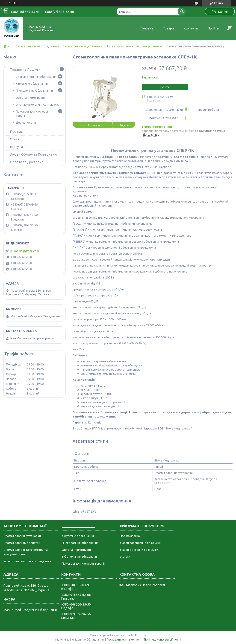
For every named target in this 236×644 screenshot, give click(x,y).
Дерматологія (26, 122)
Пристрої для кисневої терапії (83, 563)
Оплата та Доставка (27, 162)
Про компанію (130, 536)
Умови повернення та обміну (140, 543)
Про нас (16, 132)
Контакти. (191, 28)
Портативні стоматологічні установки (134, 46)
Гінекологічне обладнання (80, 543)
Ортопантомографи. (31, 98)
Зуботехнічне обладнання (80, 557)
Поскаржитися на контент (124, 640)
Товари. (169, 28)
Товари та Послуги (25, 69)
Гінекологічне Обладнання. (35, 90)
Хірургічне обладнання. (32, 84)
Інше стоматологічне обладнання (27, 561)
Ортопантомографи (76, 550)
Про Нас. (214, 28)
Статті (15, 139)
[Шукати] (182, 11)
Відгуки (16, 147)
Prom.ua (141, 635)
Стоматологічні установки (82, 46)
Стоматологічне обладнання (37, 46)
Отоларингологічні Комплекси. (37, 104)
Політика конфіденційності (162, 640)
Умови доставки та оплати (139, 550)
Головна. (147, 28)
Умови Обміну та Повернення (34, 154)
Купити (165, 87)
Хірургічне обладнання (78, 536)
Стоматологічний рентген (22, 543)
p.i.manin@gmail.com (25, 251)
